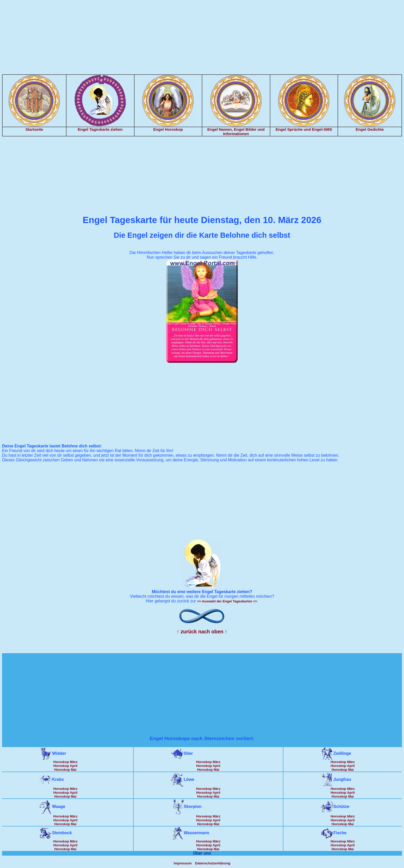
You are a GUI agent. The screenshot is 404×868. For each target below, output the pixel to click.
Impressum (183, 863)
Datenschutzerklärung (213, 863)
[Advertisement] (202, 38)
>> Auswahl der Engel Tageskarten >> (227, 601)
